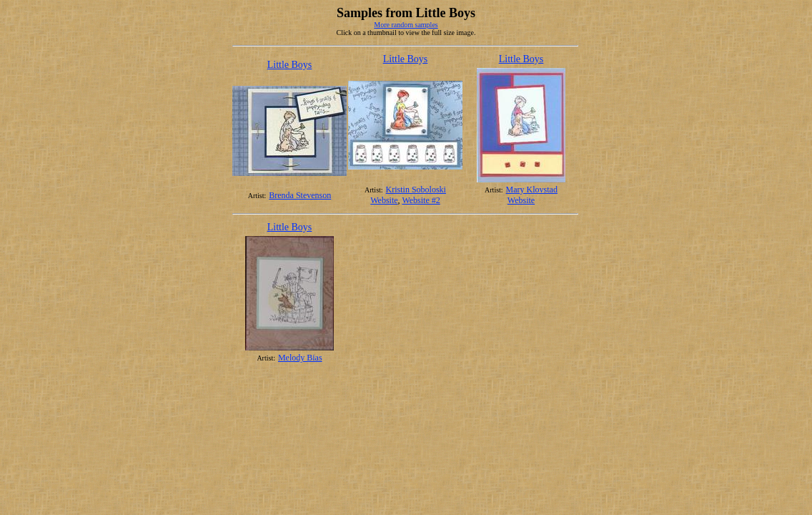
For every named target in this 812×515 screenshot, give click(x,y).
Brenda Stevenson (300, 195)
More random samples (406, 25)
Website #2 (421, 200)
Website (384, 200)
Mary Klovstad (532, 190)
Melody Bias (300, 358)
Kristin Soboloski (416, 190)
